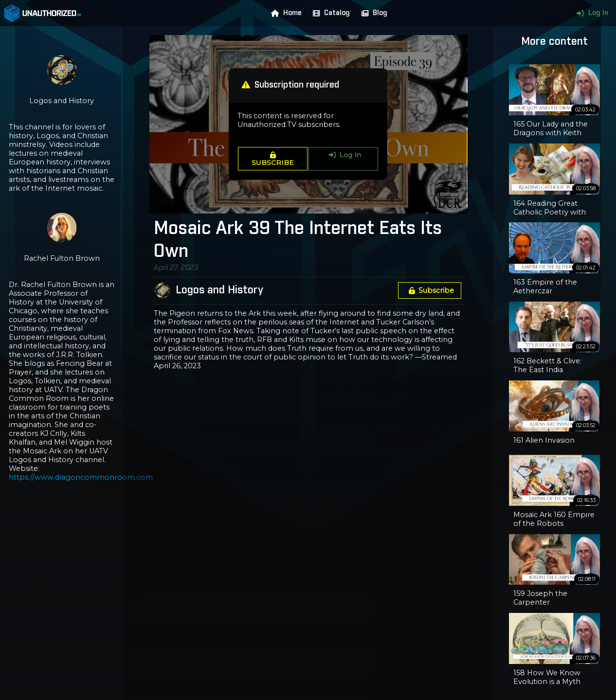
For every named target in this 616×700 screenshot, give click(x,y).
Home (284, 13)
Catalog (329, 13)
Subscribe (430, 290)
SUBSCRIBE (273, 159)
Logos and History (219, 290)
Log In (590, 13)
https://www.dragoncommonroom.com (81, 477)
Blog (372, 13)
